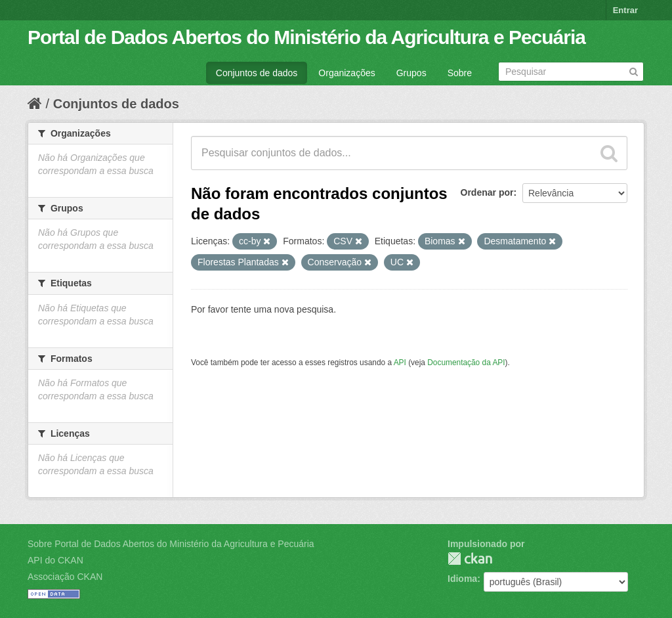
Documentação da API (466, 363)
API (400, 363)
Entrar (625, 10)
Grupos (411, 73)
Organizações (346, 73)
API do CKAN (55, 560)
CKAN (470, 559)
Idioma (462, 579)
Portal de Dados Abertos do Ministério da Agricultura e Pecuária (306, 37)
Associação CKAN (65, 577)
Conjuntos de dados (257, 73)
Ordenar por (487, 192)
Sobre (460, 73)
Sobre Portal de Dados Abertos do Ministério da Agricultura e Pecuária (171, 544)
